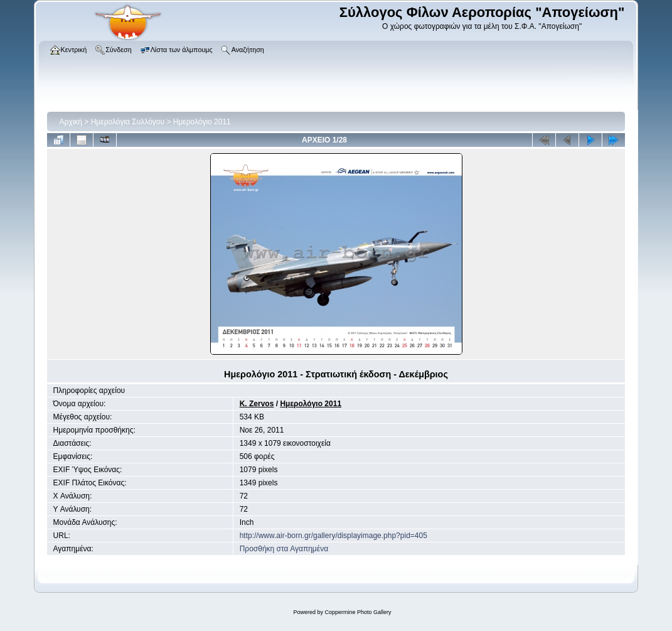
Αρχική (71, 122)
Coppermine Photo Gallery (358, 612)
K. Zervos (257, 404)
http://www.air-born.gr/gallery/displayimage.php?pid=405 (333, 536)
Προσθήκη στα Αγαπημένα (284, 549)
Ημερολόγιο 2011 (202, 122)
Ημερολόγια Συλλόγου (128, 122)
